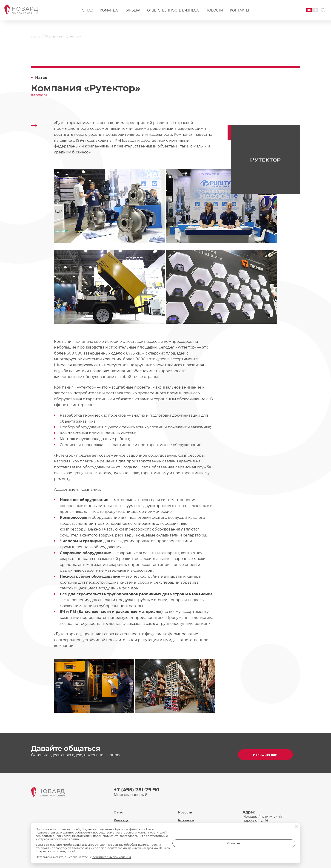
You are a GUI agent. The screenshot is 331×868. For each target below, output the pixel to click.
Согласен (277, 848)
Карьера (132, 13)
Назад (41, 77)
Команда (109, 13)
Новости (214, 13)
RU (301, 13)
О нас (87, 13)
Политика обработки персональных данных (199, 831)
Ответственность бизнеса (173, 13)
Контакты (240, 13)
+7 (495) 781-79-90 (140, 787)
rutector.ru (41, 95)
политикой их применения (112, 857)
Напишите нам (269, 752)
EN (308, 13)
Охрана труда (191, 821)
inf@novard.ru (270, 822)
